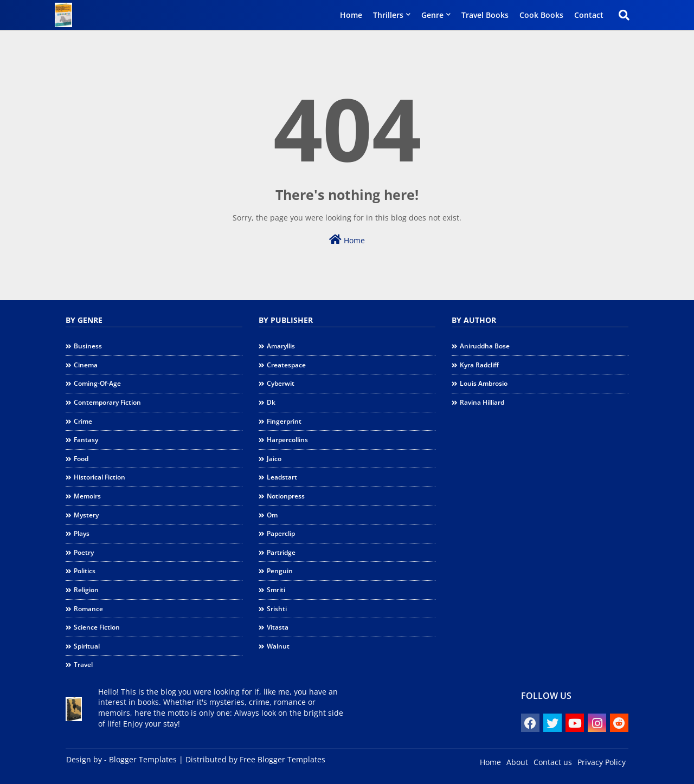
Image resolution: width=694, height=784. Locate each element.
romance (88, 609)
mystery (86, 515)
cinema (86, 365)
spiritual (87, 646)
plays (82, 533)
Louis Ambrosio (484, 383)
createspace (286, 365)
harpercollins (287, 440)
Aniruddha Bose (485, 346)
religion (86, 590)
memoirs (87, 496)
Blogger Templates (143, 759)
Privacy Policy (602, 762)
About (517, 762)
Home (351, 15)
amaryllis (281, 346)
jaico (274, 459)
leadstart (282, 477)
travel (83, 665)
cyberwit (281, 383)
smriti (276, 590)
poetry (84, 552)
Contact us (553, 762)
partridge (281, 552)
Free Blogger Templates (282, 759)
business (88, 346)
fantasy (86, 440)
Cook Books (541, 15)
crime (83, 421)
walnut (278, 646)
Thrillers (388, 15)
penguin (280, 571)
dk (271, 402)
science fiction (97, 627)
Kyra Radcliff (479, 365)
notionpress (286, 496)
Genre (432, 15)
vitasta (278, 627)
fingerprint (284, 421)
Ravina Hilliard (482, 402)
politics (85, 571)
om (272, 515)
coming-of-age (97, 383)
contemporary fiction (107, 402)
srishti (277, 609)
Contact (589, 15)
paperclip (281, 533)
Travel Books (485, 15)
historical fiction (99, 477)
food (81, 459)
